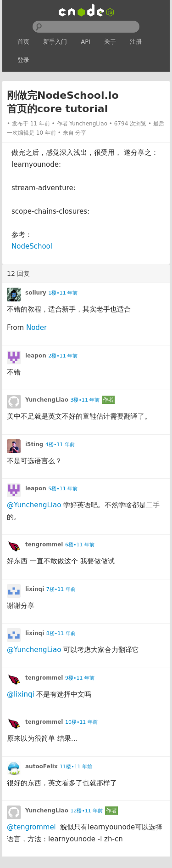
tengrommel (44, 545)
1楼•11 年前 (63, 293)
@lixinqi (21, 694)
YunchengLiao (88, 124)
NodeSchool (32, 246)
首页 (23, 42)
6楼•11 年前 (80, 545)
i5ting (34, 444)
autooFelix (42, 766)
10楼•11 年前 (81, 722)
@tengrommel (31, 827)
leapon (36, 356)
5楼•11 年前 (63, 489)
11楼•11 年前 (76, 767)
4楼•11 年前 (60, 445)
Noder (36, 328)
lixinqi (35, 589)
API (86, 42)
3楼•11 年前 (85, 400)
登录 (23, 60)
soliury (36, 293)
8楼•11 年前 (61, 633)
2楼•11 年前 (63, 356)
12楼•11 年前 (86, 811)
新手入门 (55, 42)
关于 (110, 42)
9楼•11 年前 (80, 678)
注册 (136, 42)
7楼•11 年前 (61, 589)
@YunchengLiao (34, 505)
